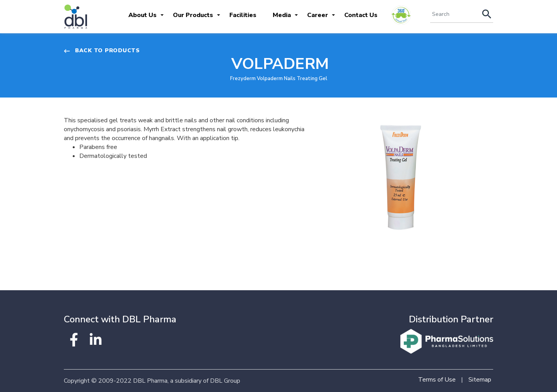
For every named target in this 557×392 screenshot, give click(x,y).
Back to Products (102, 50)
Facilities (243, 15)
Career (318, 15)
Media (282, 15)
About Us (143, 15)
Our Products (193, 15)
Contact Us (361, 15)
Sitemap (480, 380)
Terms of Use (437, 380)
